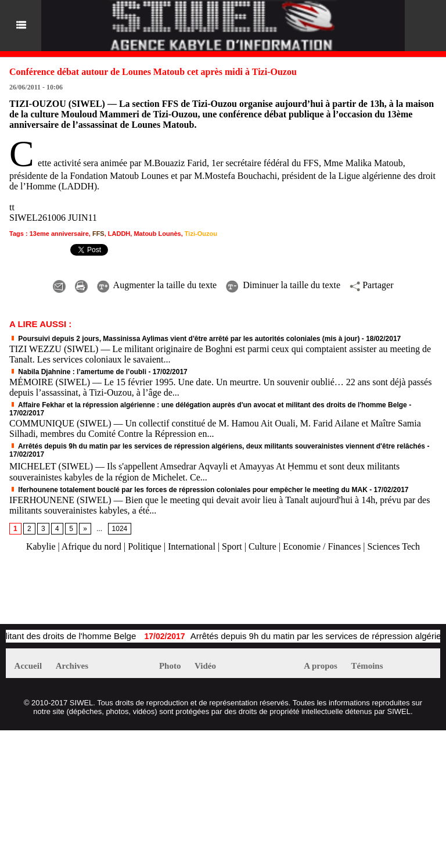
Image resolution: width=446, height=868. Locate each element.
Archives (72, 666)
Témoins (367, 666)
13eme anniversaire (59, 234)
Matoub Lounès (157, 234)
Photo (170, 666)
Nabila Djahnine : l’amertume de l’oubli (78, 372)
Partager (371, 285)
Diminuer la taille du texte (283, 285)
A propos (321, 666)
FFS (98, 234)
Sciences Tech (394, 546)
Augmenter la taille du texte (157, 285)
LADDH (119, 234)
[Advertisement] (142, 594)
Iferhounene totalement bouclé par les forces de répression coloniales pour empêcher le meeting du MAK (188, 490)
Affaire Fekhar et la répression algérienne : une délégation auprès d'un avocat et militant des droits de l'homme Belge (208, 405)
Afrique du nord (91, 546)
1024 (120, 529)
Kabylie (41, 546)
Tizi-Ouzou (201, 234)
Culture (262, 546)
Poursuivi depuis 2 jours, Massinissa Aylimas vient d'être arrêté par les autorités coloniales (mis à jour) (185, 339)
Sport (232, 546)
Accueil (28, 666)
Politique (145, 546)
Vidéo (205, 666)
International (192, 546)
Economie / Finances (322, 546)
